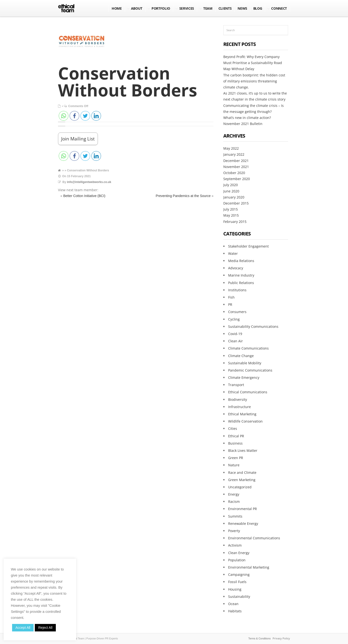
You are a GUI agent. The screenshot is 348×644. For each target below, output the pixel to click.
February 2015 (235, 222)
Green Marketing (242, 480)
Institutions (237, 290)
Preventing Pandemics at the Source (183, 196)
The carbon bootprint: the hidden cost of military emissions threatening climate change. (254, 81)
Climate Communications (248, 348)
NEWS (242, 8)
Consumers (237, 312)
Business (235, 443)
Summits (235, 516)
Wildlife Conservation (245, 421)
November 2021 (236, 167)
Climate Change (241, 356)
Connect (279, 8)
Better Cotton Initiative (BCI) (84, 196)
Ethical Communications (248, 392)
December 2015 (236, 203)
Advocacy (236, 268)
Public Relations (241, 283)
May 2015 (231, 215)
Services (187, 8)
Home (117, 8)
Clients (225, 8)
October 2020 (234, 173)
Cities (233, 428)
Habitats (235, 611)
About (137, 8)
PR (230, 304)
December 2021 (236, 161)
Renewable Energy (243, 523)
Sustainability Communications (253, 326)
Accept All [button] (23, 628)
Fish (231, 297)
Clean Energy (239, 553)
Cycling (234, 319)
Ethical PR (236, 436)
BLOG (258, 8)
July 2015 (231, 209)
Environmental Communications (254, 538)
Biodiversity (238, 399)
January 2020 (234, 197)
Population (237, 560)
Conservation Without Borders (128, 81)
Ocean (233, 604)
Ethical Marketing (242, 414)
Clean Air (236, 341)
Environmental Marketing (249, 567)
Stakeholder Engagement (248, 246)
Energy (234, 494)
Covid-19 (235, 334)
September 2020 (237, 179)
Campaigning (239, 574)
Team (208, 8)
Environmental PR (243, 509)
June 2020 (231, 191)
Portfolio (161, 8)
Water (233, 253)
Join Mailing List (78, 139)
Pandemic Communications (250, 370)
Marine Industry (241, 275)
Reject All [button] (45, 628)
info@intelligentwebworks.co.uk (89, 182)
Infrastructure (239, 407)
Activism (235, 545)
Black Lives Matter (243, 450)
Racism (234, 501)
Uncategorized (240, 487)
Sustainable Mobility (245, 363)
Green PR (236, 458)
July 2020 (231, 185)
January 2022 (234, 154)
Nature (234, 465)
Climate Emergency (244, 377)
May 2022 (231, 148)
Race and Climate (242, 472)
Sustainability (239, 596)
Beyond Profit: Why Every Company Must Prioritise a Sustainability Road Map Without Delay (253, 63)
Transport (236, 385)
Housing (235, 589)
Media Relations (241, 261)
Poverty (234, 531)
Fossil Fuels (237, 582)
